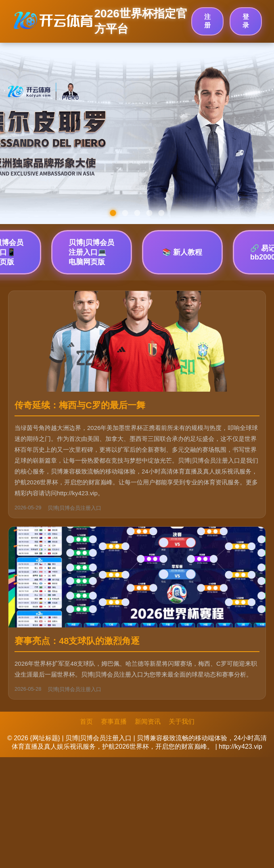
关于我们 (182, 722)
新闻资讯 (148, 722)
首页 (86, 722)
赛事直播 (114, 722)
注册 (207, 21)
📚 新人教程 (182, 252)
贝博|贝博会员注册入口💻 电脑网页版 (91, 252)
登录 (246, 21)
